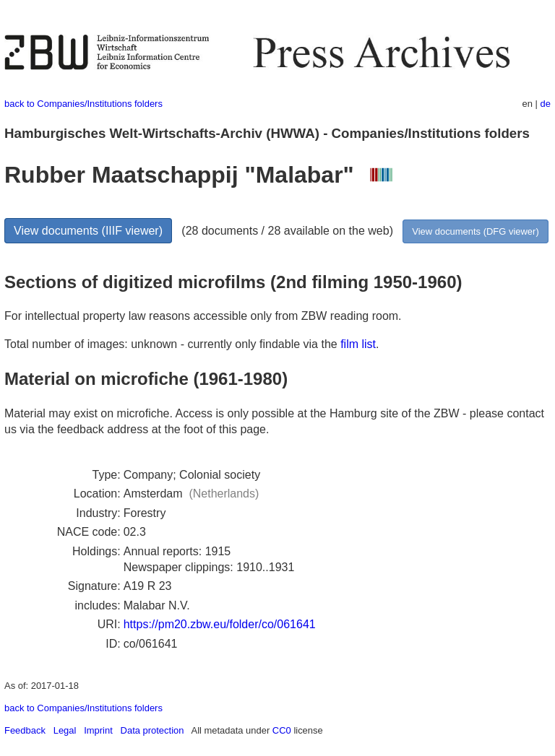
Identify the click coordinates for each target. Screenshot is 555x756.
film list (358, 344)
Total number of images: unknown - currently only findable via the (172, 344)
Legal (65, 730)
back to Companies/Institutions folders (83, 104)
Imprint (98, 730)
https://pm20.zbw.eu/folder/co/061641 (220, 624)
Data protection (152, 730)
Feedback (25, 730)
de (546, 104)
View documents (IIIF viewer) (88, 231)
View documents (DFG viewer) (475, 231)
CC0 (282, 730)
